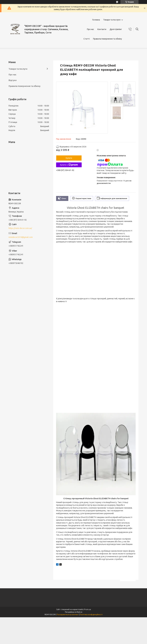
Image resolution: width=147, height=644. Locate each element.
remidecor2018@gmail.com (21, 237)
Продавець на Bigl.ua (74, 612)
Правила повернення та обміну (107, 39)
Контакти (102, 29)
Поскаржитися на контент (68, 615)
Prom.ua (87, 609)
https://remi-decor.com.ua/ (20, 228)
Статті (87, 39)
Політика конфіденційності (91, 615)
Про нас (90, 29)
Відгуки (12, 80)
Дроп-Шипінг (116, 29)
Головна (96, 20)
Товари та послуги (112, 20)
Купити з (69, 165)
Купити (69, 158)
